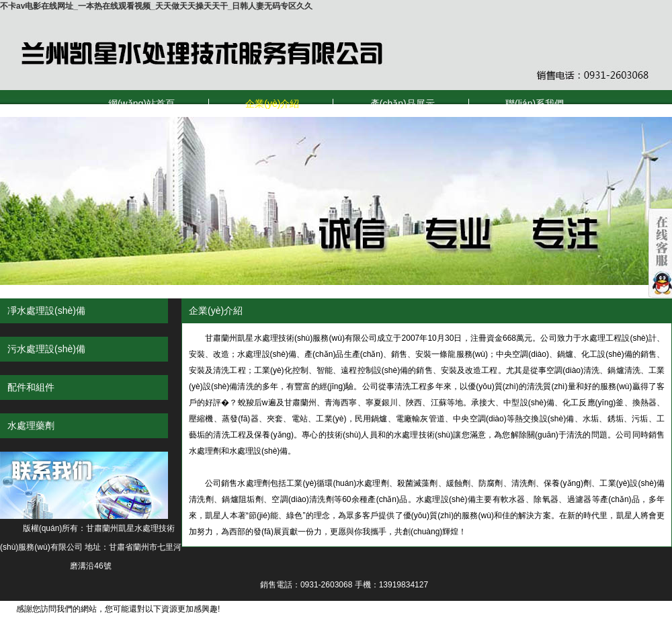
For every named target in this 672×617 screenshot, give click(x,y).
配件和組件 (31, 387)
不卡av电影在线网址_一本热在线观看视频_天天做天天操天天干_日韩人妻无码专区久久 (156, 6)
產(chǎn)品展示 (403, 104)
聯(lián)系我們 (535, 104)
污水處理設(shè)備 (46, 349)
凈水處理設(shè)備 (46, 311)
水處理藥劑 (31, 425)
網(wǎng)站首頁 (141, 104)
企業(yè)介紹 (272, 104)
